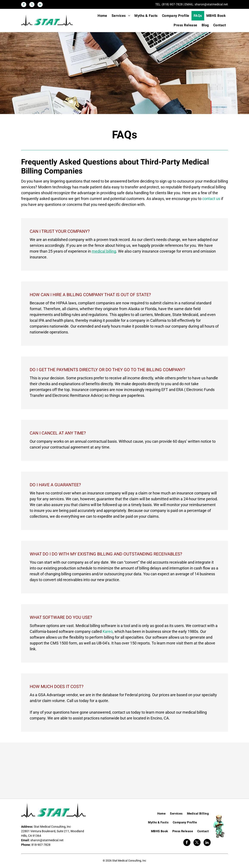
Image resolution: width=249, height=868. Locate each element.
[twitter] (32, 5)
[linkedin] (40, 5)
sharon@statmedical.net (211, 4)
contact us (211, 199)
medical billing (104, 251)
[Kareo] (57, 771)
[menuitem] (102, 16)
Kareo (108, 631)
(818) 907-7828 (172, 4)
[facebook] (24, 5)
